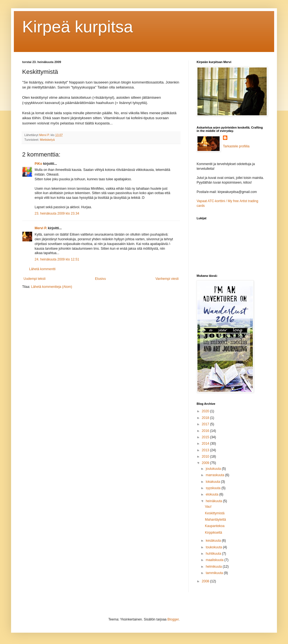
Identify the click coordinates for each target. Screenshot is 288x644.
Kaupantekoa (215, 526)
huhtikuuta (214, 554)
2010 (206, 457)
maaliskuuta (215, 560)
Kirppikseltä (214, 533)
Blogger (173, 619)
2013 (206, 450)
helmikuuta (214, 567)
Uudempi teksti (34, 279)
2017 (206, 424)
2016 (206, 431)
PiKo (38, 164)
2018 (206, 418)
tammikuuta (215, 573)
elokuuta (213, 494)
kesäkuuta (214, 541)
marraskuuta (215, 475)
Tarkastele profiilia (236, 146)
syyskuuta (214, 488)
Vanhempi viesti (167, 279)
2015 (206, 437)
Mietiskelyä (47, 140)
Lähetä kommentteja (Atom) (52, 287)
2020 (206, 411)
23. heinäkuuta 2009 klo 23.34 (57, 213)
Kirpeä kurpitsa (78, 27)
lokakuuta (213, 482)
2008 (206, 581)
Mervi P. (41, 228)
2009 (206, 463)
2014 (206, 444)
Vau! (208, 507)
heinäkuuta (214, 501)
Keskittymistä (215, 513)
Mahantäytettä (215, 520)
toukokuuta (214, 547)
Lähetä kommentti (42, 269)
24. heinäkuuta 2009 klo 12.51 (57, 259)
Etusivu (100, 279)
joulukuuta (214, 469)
